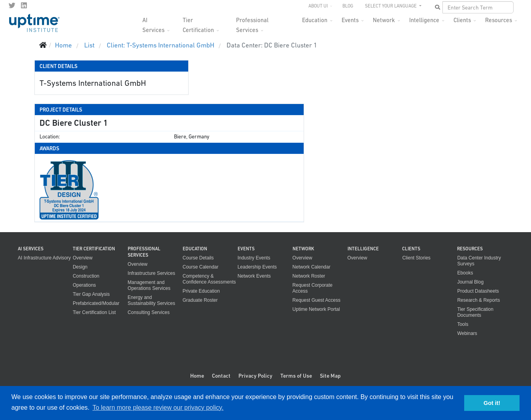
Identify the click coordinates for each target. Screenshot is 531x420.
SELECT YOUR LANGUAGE (391, 6)
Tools (463, 324)
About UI (318, 6)
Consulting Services (149, 312)
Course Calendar (201, 267)
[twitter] (12, 6)
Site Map (330, 376)
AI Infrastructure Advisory (44, 258)
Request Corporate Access (313, 288)
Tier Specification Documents (475, 312)
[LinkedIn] (24, 6)
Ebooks (465, 273)
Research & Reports (478, 300)
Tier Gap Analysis (91, 294)
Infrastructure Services (151, 273)
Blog (348, 6)
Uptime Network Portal (316, 309)
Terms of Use (296, 376)
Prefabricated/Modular (96, 303)
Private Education (201, 291)
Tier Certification (198, 22)
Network (384, 20)
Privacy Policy (255, 376)
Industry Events (254, 258)
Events (350, 20)
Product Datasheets (478, 291)
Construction (86, 276)
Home (197, 376)
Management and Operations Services (149, 285)
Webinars (467, 333)
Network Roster (309, 276)
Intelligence (424, 20)
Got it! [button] (492, 403)
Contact (221, 376)
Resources (499, 20)
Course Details (198, 258)
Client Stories (416, 258)
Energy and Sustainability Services (151, 300)
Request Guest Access (317, 300)
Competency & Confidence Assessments (209, 279)
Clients (462, 20)
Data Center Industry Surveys (479, 261)
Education (315, 20)
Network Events (254, 276)
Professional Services (252, 22)
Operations (84, 285)
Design (80, 267)
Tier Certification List (94, 312)
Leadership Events (257, 267)
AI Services (153, 22)
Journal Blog (470, 282)
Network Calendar (312, 267)
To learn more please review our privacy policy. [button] (158, 408)
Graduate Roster (200, 300)
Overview (83, 258)
